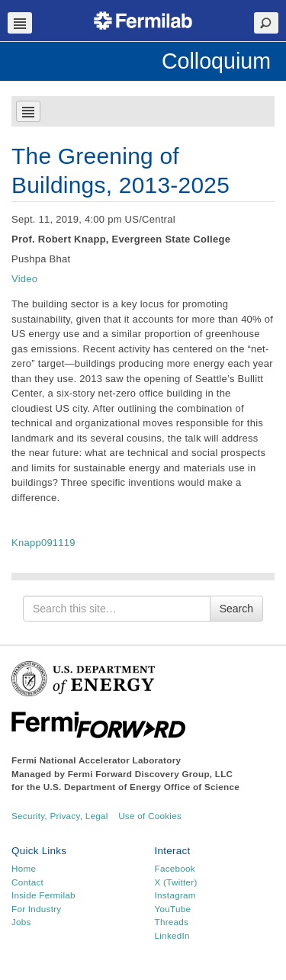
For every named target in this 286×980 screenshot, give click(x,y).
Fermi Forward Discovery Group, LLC (151, 774)
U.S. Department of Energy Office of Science (141, 787)
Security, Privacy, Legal (60, 816)
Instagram (175, 895)
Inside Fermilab (43, 895)
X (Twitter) (176, 882)
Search (236, 609)
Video (24, 279)
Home (24, 868)
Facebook (175, 868)
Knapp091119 (43, 543)
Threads (172, 922)
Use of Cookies (150, 816)
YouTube (173, 909)
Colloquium (216, 61)
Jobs (21, 922)
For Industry (36, 909)
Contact (27, 882)
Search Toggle (266, 23)
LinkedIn (172, 935)
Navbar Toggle (20, 23)
